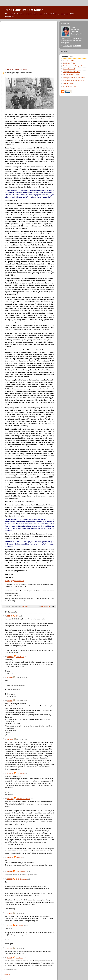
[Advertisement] (22, 44)
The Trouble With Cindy (71, 75)
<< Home (7, 974)
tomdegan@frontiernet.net (15, 581)
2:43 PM (10, 872)
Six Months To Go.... (70, 63)
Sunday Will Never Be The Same (74, 78)
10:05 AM (10, 799)
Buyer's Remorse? (69, 69)
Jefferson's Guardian (23, 799)
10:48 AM (10, 657)
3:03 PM (10, 678)
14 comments (46, 607)
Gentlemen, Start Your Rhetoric (73, 81)
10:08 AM (10, 739)
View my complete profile (72, 46)
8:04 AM (10, 913)
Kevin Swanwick (21, 872)
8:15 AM (10, 925)
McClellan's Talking (69, 86)
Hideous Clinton (68, 83)
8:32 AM (10, 948)
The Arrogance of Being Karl (72, 66)
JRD (17, 616)
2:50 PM (10, 879)
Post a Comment (11, 969)
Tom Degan (20, 657)
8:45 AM (10, 958)
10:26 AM (10, 858)
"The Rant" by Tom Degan (24, 10)
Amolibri (19, 858)
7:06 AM (25, 606)
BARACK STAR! (68, 60)
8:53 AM (10, 616)
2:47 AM (10, 701)
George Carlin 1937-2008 (71, 72)
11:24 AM (10, 774)
